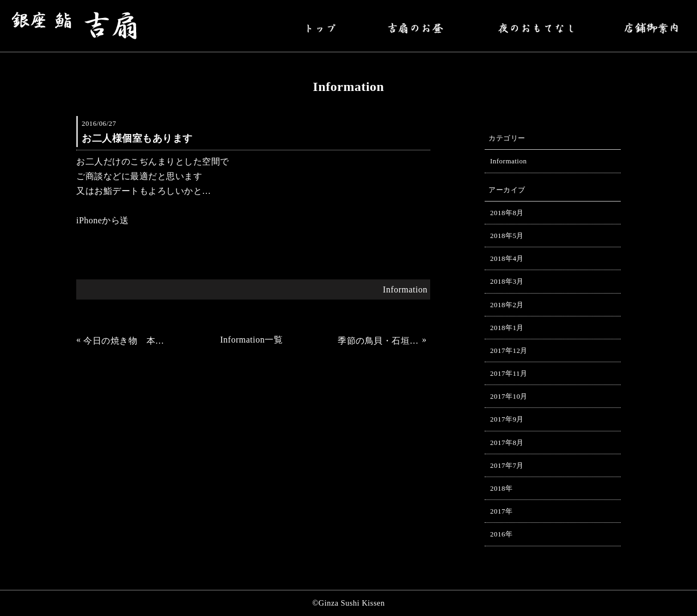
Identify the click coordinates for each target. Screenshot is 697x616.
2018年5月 (507, 236)
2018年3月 (507, 281)
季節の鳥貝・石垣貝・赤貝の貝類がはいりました (378, 341)
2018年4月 (507, 258)
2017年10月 (509, 396)
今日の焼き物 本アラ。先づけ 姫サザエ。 (124, 341)
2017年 (501, 511)
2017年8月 (507, 443)
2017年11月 (509, 373)
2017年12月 (509, 350)
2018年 (501, 488)
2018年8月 (507, 213)
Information (405, 289)
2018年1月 (507, 328)
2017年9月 (507, 419)
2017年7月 (507, 465)
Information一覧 (251, 340)
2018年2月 (507, 305)
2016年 (501, 534)
